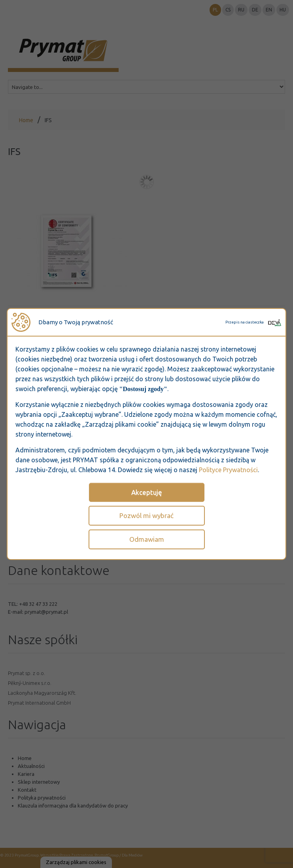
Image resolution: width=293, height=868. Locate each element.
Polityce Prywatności (228, 470)
